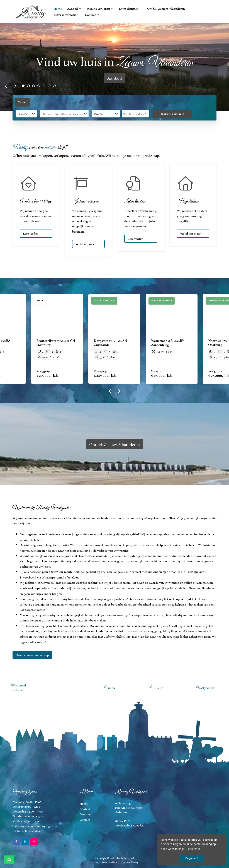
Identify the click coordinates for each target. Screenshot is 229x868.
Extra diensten (130, 9)
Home (58, 9)
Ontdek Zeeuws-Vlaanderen (166, 9)
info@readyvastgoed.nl (130, 825)
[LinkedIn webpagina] (25, 842)
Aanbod (74, 9)
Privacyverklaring (110, 862)
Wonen (23, 102)
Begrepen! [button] (192, 858)
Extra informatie (67, 15)
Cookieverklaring (130, 862)
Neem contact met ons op (32, 655)
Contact (92, 15)
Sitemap (95, 862)
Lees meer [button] (193, 849)
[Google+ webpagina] (34, 842)
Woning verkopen (100, 9)
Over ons (85, 814)
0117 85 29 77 (122, 820)
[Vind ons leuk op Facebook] (16, 842)
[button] (172, 114)
